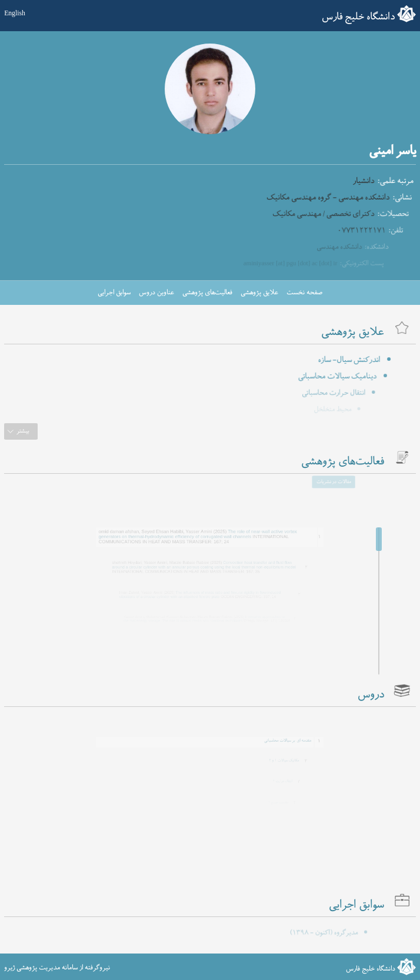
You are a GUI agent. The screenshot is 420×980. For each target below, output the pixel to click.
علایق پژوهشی (259, 293)
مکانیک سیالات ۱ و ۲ (276, 759)
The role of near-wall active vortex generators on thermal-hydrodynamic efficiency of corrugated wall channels (200, 531)
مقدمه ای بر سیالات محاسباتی (274, 738)
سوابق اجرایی (114, 293)
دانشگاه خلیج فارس (358, 17)
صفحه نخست (304, 293)
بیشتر (23, 432)
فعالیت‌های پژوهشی (207, 293)
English (15, 13)
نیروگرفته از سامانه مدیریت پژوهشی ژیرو (57, 968)
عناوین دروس (156, 293)
